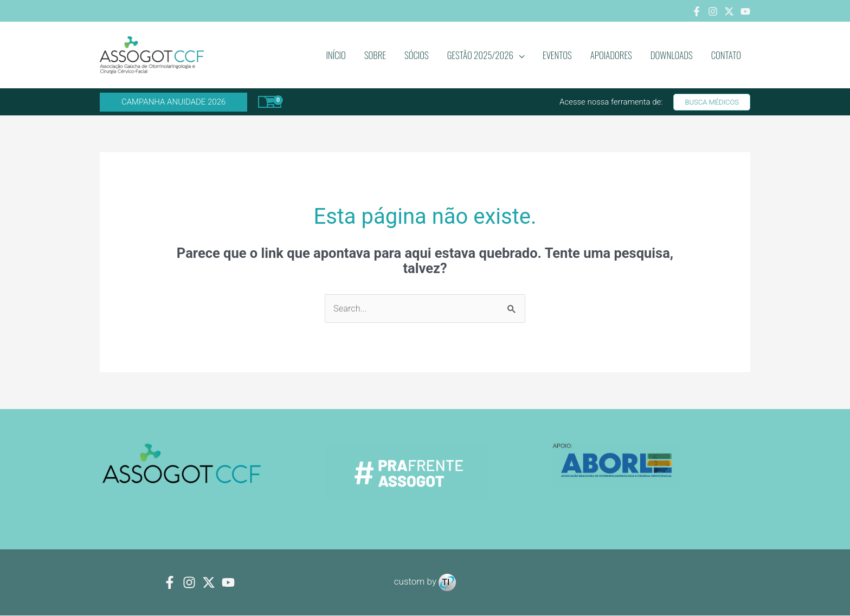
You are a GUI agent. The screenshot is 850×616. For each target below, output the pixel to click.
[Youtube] (745, 11)
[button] (173, 102)
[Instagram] (713, 11)
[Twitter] (729, 11)
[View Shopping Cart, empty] (270, 102)
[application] (519, 55)
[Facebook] (697, 11)
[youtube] (228, 583)
